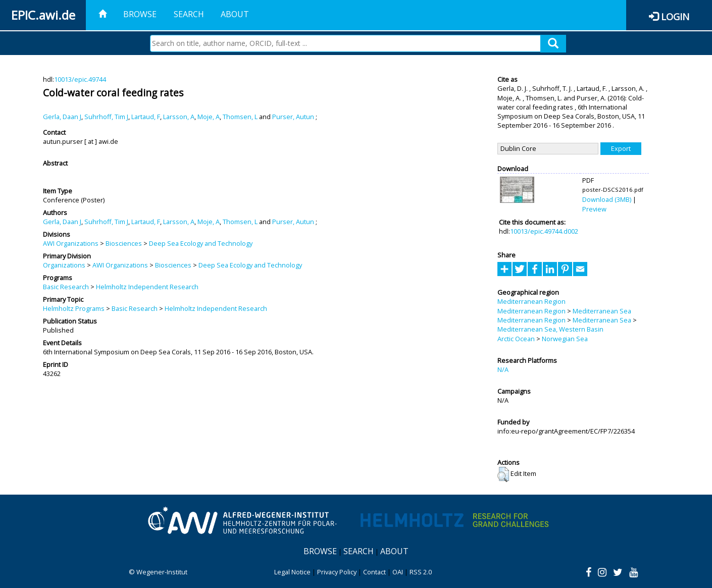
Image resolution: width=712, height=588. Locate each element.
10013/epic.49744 (80, 79)
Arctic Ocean (516, 339)
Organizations (64, 265)
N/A (503, 369)
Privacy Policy (337, 572)
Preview (594, 209)
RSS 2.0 (421, 572)
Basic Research (66, 287)
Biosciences (124, 243)
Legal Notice (292, 572)
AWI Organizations (71, 243)
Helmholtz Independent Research (147, 287)
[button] (503, 474)
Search (189, 14)
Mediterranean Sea (602, 311)
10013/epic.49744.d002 (544, 231)
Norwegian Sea (565, 339)
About (235, 14)
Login (675, 16)
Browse (140, 14)
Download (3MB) (607, 199)
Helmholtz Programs (74, 308)
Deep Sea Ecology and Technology (201, 243)
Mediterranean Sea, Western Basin (550, 329)
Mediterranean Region (531, 301)
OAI (398, 572)
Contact (374, 572)
